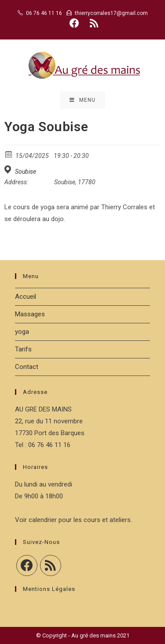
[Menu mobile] (82, 100)
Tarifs (23, 349)
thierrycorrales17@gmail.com (111, 13)
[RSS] (51, 565)
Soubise (26, 172)
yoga (22, 332)
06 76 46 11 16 (44, 13)
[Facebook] (27, 565)
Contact (27, 367)
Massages (30, 314)
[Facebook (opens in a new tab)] (74, 23)
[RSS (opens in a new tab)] (93, 23)
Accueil (26, 297)
